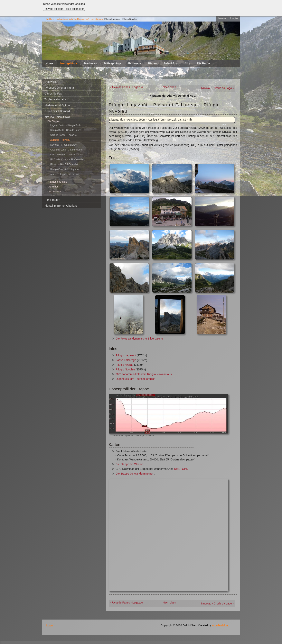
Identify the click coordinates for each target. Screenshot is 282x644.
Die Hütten (53, 187)
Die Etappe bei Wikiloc (129, 464)
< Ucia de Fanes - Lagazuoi (127, 87)
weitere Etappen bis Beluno (65, 174)
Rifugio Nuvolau (125, 369)
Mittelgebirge (113, 63)
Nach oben (169, 87)
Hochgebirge (62, 19)
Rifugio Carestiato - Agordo (64, 169)
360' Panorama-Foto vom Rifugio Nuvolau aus (144, 374)
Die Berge (203, 63)
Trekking (50, 19)
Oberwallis (51, 82)
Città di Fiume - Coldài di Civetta (67, 155)
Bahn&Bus (171, 63)
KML (177, 469)
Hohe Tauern (52, 200)
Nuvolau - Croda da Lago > (218, 88)
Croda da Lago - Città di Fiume (66, 150)
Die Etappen (97, 19)
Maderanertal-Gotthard (58, 105)
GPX (185, 469)
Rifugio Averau (124, 365)
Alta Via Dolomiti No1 (79, 19)
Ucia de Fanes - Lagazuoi (64, 135)
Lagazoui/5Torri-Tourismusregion (135, 379)
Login (234, 18)
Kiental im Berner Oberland (61, 206)
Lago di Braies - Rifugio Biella (66, 125)
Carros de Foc (53, 94)
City (187, 63)
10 (216, 53)
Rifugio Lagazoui (126, 355)
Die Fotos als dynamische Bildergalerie (139, 339)
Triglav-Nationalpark (57, 99)
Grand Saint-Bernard (57, 111)
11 (220, 53)
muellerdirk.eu (221, 625)
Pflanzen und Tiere (57, 182)
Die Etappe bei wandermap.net (134, 474)
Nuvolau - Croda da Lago (63, 145)
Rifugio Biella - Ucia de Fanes (66, 130)
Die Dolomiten (55, 192)
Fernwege (135, 63)
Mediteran (90, 63)
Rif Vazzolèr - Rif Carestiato (65, 164)
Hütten (152, 63)
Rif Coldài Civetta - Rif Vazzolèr (67, 159)
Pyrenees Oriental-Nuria (59, 88)
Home (222, 18)
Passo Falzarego (126, 360)
